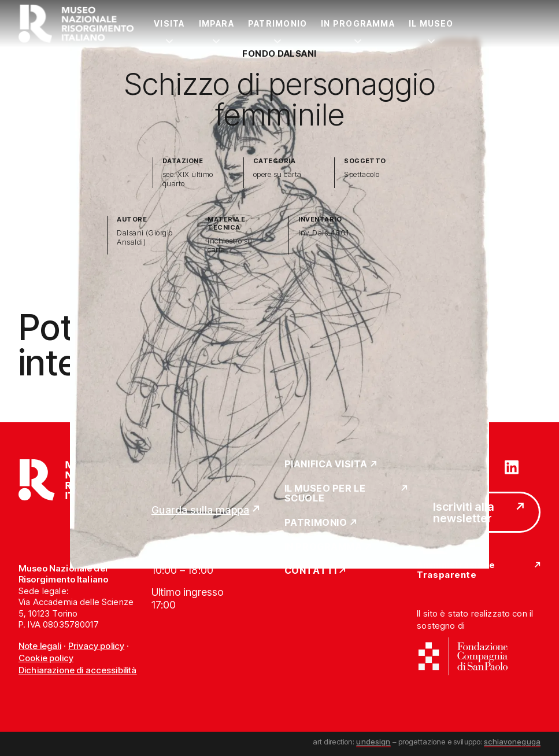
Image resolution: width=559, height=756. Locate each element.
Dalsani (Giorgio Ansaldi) (145, 237)
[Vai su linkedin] (512, 466)
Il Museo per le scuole (325, 494)
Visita (169, 23)
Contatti (311, 571)
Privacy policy (96, 646)
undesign (373, 742)
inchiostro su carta (230, 246)
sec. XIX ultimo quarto (188, 179)
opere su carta (277, 174)
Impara (216, 23)
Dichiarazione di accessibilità (78, 670)
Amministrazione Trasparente (456, 570)
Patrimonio (277, 23)
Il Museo (431, 23)
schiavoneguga (512, 742)
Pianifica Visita (326, 464)
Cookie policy (46, 658)
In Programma (358, 23)
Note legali (40, 646)
